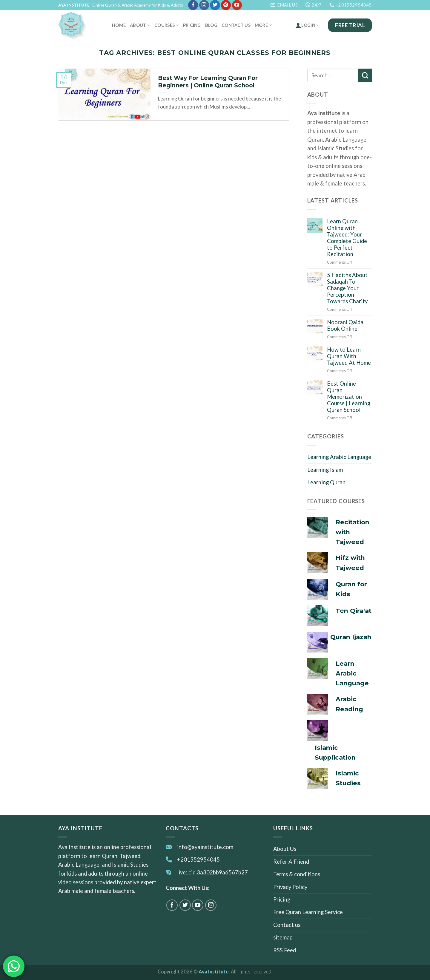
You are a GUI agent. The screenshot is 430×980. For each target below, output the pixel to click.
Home (119, 25)
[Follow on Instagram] (204, 5)
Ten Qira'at (354, 611)
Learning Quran (326, 482)
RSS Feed (285, 950)
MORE (263, 25)
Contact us (236, 25)
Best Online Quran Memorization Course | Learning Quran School (349, 397)
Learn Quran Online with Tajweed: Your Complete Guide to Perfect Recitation (347, 238)
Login (307, 25)
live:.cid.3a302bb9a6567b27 (212, 872)
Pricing (192, 25)
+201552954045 (198, 860)
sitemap (283, 937)
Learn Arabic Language (352, 673)
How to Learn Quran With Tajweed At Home (349, 356)
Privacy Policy (290, 887)
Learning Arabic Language (339, 457)
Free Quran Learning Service (308, 912)
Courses (167, 25)
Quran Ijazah (351, 637)
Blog (211, 25)
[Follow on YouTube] (237, 5)
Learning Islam (325, 470)
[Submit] (365, 75)
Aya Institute (214, 972)
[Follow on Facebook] (193, 5)
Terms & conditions (297, 874)
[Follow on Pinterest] (226, 5)
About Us (285, 849)
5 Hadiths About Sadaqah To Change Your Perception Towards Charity (347, 288)
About (140, 25)
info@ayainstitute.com (205, 847)
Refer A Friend (291, 862)
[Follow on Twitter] (215, 5)
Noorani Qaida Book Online (345, 325)
